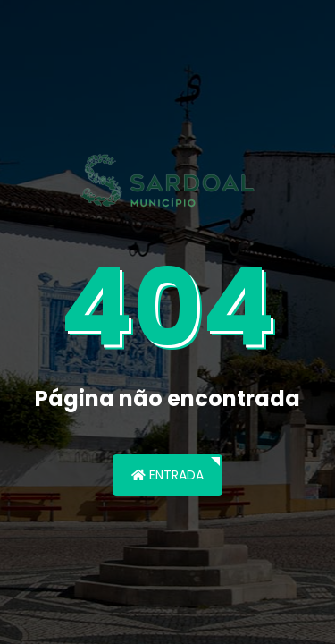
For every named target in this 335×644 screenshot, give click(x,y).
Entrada (167, 475)
